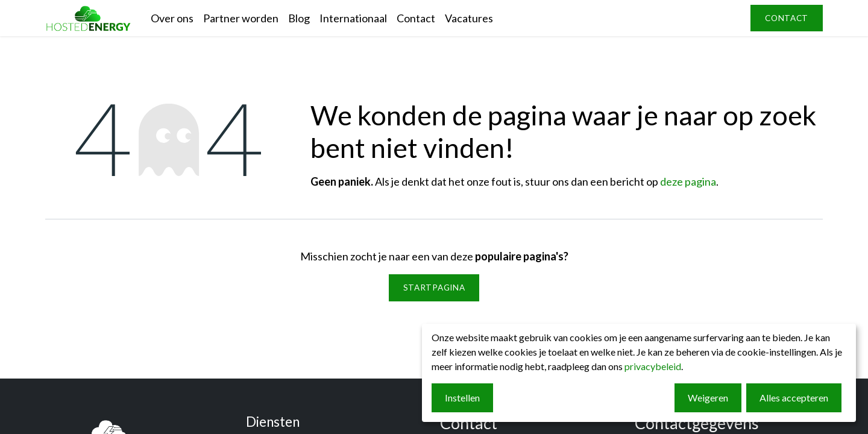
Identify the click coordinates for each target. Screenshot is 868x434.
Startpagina (434, 288)
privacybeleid (653, 366)
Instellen (462, 398)
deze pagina (688, 181)
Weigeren (708, 398)
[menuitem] (172, 18)
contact (787, 18)
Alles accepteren (794, 398)
